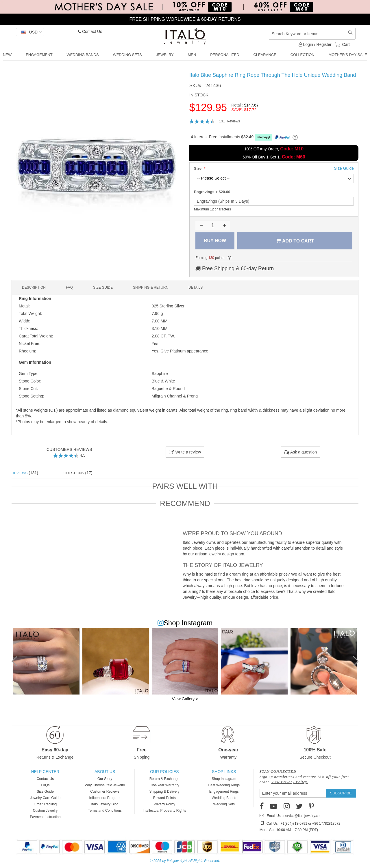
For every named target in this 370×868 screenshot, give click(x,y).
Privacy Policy (164, 804)
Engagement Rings (224, 792)
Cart (345, 44)
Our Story (105, 779)
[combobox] (312, 34)
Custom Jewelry (45, 811)
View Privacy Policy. (290, 782)
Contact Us (90, 31)
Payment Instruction (45, 817)
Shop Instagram (224, 779)
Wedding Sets (224, 804)
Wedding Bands (224, 798)
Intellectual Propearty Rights (164, 811)
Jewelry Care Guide (45, 798)
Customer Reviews (105, 792)
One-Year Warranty (164, 785)
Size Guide (45, 792)
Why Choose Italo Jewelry (105, 785)
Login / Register (315, 44)
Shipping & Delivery (164, 792)
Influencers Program (105, 798)
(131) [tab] (25, 473)
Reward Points (164, 798)
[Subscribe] (341, 793)
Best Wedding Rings (224, 785)
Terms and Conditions (105, 811)
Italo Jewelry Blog (105, 804)
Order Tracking (45, 804)
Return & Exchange (164, 779)
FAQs (45, 785)
